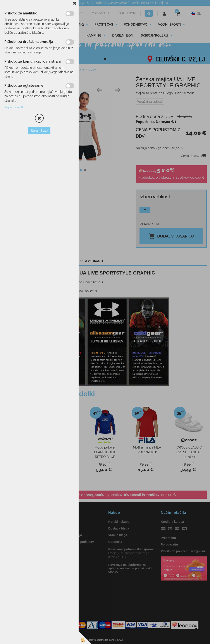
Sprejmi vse (39, 131)
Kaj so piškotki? (15, 107)
